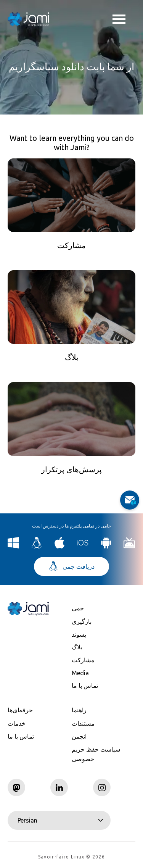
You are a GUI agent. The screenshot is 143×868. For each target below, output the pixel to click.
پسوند (79, 634)
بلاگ (77, 647)
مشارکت (83, 660)
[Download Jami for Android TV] (129, 546)
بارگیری (82, 621)
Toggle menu (119, 20)
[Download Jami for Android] (106, 546)
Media (80, 673)
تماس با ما (85, 686)
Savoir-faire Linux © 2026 (71, 857)
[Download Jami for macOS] (60, 546)
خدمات (17, 723)
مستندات (83, 723)
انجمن (79, 736)
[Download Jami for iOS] (83, 546)
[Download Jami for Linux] (37, 546)
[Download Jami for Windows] (14, 546)
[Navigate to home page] (29, 19)
